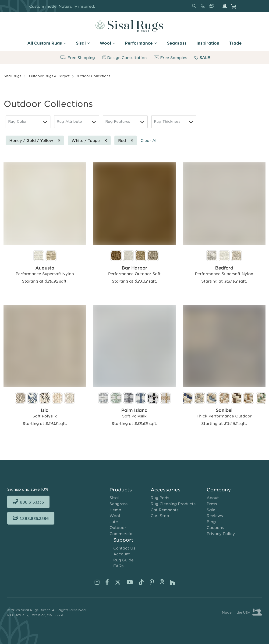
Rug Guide (123, 560)
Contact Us (124, 548)
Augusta (45, 268)
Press (212, 504)
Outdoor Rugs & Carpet (49, 76)
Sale (211, 510)
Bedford (224, 268)
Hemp (115, 510)
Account (122, 554)
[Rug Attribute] (77, 122)
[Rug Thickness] (174, 122)
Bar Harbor (134, 268)
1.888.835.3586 (213, 8)
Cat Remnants (165, 510)
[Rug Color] (28, 122)
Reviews (215, 516)
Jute (114, 522)
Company (219, 490)
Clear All (149, 140)
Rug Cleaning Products (173, 504)
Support (123, 540)
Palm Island (134, 410)
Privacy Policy (221, 534)
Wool (115, 516)
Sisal (114, 498)
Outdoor (118, 528)
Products (121, 490)
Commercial (122, 534)
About (213, 498)
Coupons (215, 528)
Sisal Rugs (12, 76)
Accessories (166, 490)
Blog (211, 522)
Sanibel (224, 410)
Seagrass (119, 504)
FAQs (118, 566)
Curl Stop (160, 516)
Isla (45, 410)
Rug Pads (160, 498)
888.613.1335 (204, 8)
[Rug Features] (125, 122)
